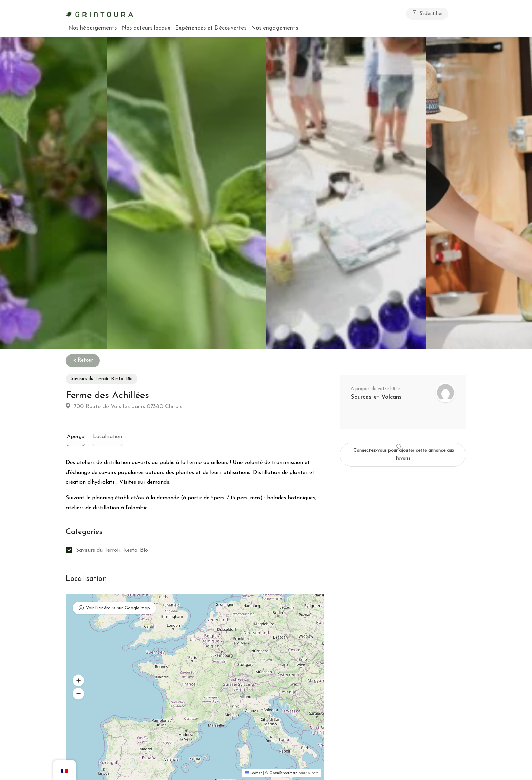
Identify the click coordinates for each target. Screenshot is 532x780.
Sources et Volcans (376, 397)
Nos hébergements (92, 28)
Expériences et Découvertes (211, 28)
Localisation (105, 437)
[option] (346, 193)
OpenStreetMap (283, 773)
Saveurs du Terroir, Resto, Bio (102, 379)
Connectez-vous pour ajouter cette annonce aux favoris (404, 452)
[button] (78, 681)
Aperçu (75, 437)
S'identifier (427, 13)
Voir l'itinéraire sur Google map (118, 609)
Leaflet (253, 773)
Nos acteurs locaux (146, 28)
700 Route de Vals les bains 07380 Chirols (124, 406)
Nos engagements (274, 28)
